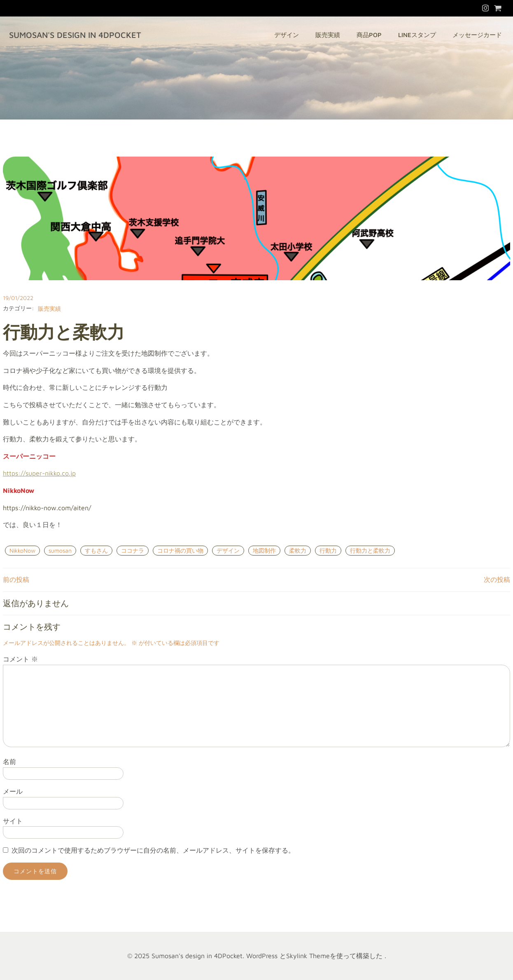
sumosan (60, 550)
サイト (13, 821)
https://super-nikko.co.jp (39, 473)
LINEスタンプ (417, 35)
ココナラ (133, 550)
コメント (20, 659)
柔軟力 (298, 550)
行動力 (328, 550)
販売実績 (328, 35)
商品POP (369, 35)
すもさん (96, 550)
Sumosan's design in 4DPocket (75, 35)
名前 (9, 762)
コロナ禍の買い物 (180, 550)
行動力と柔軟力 (370, 550)
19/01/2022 (18, 298)
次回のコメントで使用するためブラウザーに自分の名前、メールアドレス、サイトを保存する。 (153, 850)
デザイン (287, 35)
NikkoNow (22, 550)
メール (13, 791)
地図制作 (264, 550)
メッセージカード (477, 35)
